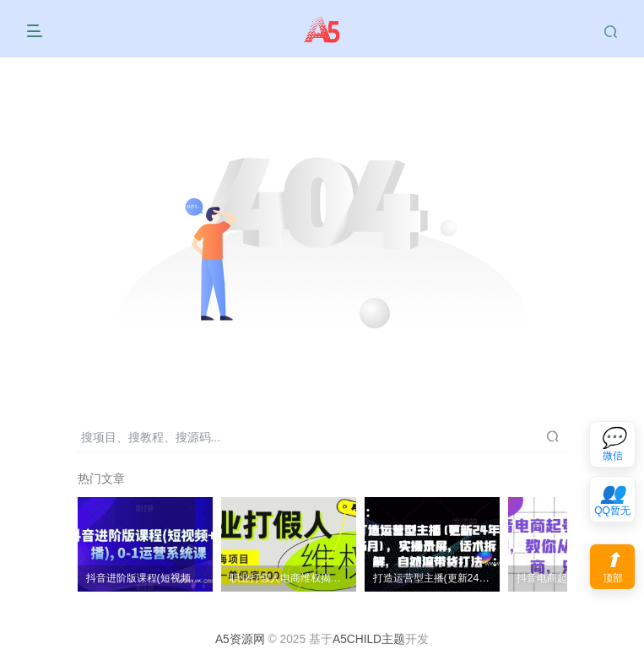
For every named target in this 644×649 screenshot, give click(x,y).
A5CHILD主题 (369, 639)
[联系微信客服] (612, 444)
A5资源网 (240, 639)
